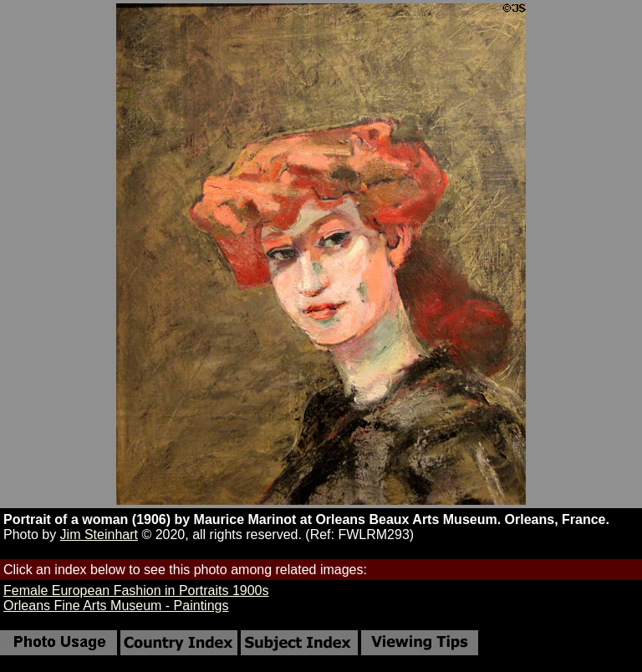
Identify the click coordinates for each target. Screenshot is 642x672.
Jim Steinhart (99, 535)
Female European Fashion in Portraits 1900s (136, 591)
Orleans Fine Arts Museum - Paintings (116, 606)
